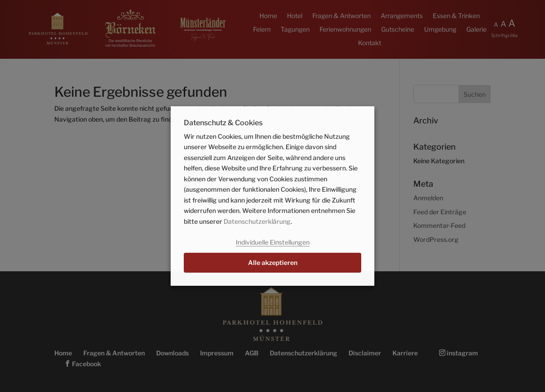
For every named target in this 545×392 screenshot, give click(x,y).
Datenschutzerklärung (257, 221)
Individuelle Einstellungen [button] (273, 242)
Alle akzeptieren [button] (273, 262)
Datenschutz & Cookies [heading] (223, 123)
